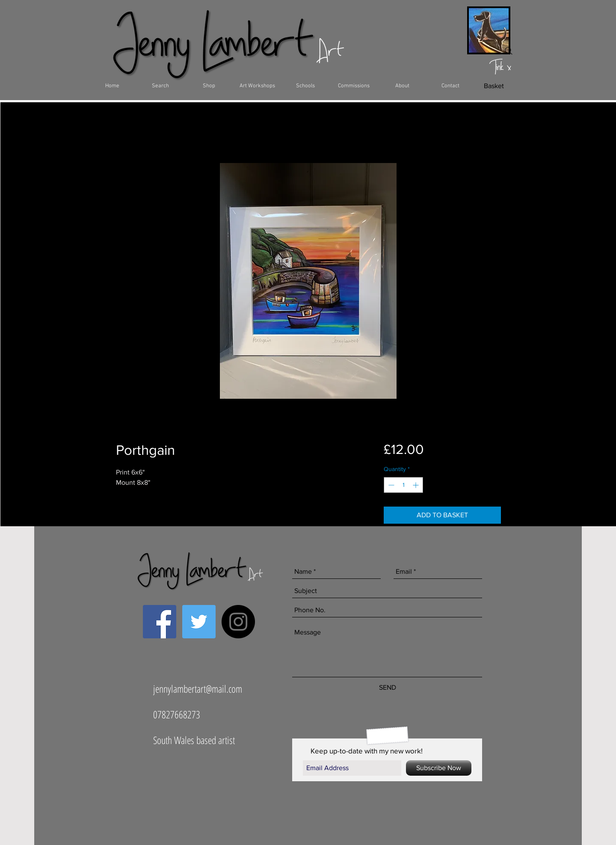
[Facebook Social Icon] (160, 622)
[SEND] (387, 688)
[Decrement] (390, 485)
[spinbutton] (403, 485)
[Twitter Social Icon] (199, 622)
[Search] (509, 51)
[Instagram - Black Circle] (238, 622)
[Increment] (416, 485)
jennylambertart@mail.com (198, 689)
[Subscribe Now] (439, 768)
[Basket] (494, 86)
